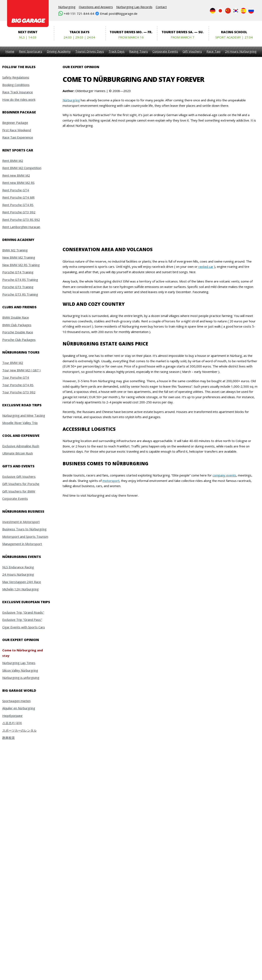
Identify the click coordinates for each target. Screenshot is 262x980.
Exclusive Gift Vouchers (19, 476)
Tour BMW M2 (13, 363)
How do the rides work (19, 99)
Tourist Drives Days (90, 51)
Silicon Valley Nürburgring (20, 670)
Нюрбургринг (12, 716)
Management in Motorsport (22, 544)
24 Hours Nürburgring (241, 51)
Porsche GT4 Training (18, 272)
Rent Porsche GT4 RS (18, 205)
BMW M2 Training (15, 250)
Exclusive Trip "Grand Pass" (22, 620)
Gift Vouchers (192, 51)
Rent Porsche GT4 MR (18, 197)
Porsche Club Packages (19, 340)
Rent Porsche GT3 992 (19, 212)
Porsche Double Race (18, 332)
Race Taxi (213, 51)
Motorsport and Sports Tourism (25, 537)
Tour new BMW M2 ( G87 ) (21, 370)
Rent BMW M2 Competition (22, 168)
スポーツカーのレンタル (19, 730)
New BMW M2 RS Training (21, 265)
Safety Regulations (16, 77)
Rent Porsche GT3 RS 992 (21, 220)
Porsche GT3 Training (18, 287)
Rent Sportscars (31, 51)
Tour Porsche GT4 (16, 377)
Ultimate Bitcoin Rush (18, 453)
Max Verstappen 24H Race (22, 582)
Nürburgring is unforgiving (21, 678)
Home (10, 51)
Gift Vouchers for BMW (19, 491)
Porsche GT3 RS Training (20, 294)
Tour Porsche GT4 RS (18, 385)
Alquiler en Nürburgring (19, 708)
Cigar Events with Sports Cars (24, 627)
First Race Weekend (17, 130)
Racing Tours (138, 51)
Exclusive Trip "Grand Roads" (23, 612)
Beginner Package (15, 123)
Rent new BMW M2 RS (18, 183)
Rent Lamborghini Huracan (21, 227)
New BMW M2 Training (19, 257)
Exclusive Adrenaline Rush (21, 446)
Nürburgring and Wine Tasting (24, 415)
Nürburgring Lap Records (134, 7)
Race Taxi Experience (18, 137)
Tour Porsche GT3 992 (19, 392)
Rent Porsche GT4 (16, 190)
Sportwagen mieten (16, 701)
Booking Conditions (16, 85)
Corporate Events (165, 51)
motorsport (111, 481)
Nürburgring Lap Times (19, 663)
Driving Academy (59, 51)
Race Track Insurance (18, 92)
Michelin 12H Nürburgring (20, 589)
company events (224, 475)
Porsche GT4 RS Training (20, 280)
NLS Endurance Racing (18, 567)
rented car (206, 266)
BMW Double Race (16, 317)
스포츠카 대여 (12, 723)
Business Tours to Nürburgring (24, 529)
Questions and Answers (96, 7)
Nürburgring (67, 7)
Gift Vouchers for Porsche (21, 484)
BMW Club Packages (17, 325)
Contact (161, 7)
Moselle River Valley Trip (20, 423)
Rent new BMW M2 (16, 175)
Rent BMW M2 (13, 161)
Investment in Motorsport (21, 522)
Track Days (117, 51)
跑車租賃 (9, 738)
